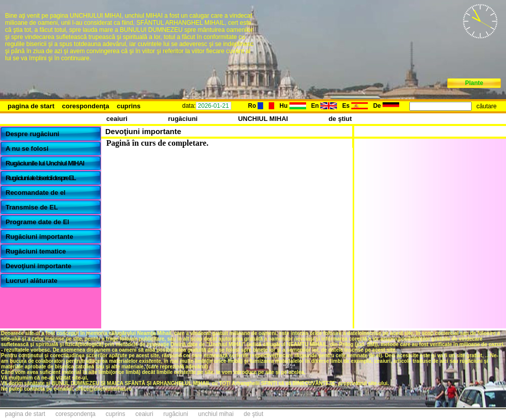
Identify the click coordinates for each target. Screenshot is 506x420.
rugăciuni (183, 119)
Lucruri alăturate (32, 281)
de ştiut (340, 119)
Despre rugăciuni (32, 134)
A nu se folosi (27, 149)
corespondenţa (85, 106)
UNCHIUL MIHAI (263, 119)
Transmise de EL (32, 207)
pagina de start (31, 106)
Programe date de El (37, 222)
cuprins (129, 106)
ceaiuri (117, 119)
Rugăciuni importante (39, 237)
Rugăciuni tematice (36, 251)
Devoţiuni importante (38, 266)
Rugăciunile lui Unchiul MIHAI (45, 163)
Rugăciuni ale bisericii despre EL (40, 178)
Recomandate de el (36, 193)
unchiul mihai (216, 414)
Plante (474, 83)
